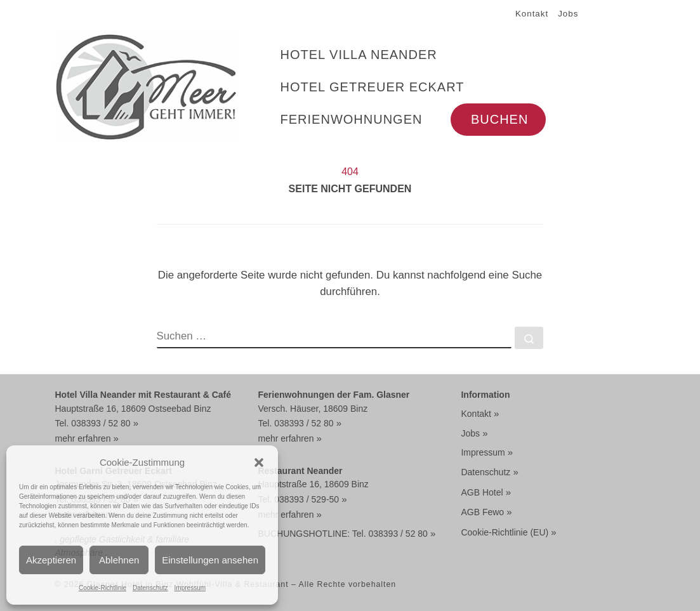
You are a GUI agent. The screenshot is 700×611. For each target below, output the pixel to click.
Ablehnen (119, 560)
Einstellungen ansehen (210, 560)
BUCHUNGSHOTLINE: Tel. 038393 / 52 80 (342, 534)
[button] (259, 463)
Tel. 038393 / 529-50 (298, 499)
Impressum (190, 588)
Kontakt (476, 414)
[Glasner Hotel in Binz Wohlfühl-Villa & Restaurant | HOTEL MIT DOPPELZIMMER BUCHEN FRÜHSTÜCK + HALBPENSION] (146, 86)
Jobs (470, 433)
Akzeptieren (51, 560)
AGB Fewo (482, 512)
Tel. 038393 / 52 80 (93, 423)
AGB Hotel (482, 492)
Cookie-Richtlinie (102, 588)
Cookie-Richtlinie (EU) (505, 532)
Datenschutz (150, 588)
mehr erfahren (83, 438)
